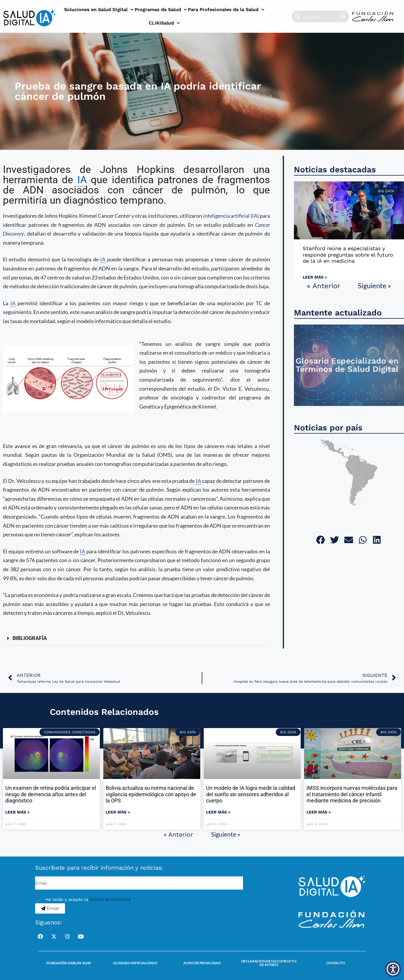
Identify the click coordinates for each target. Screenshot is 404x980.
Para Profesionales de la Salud (226, 10)
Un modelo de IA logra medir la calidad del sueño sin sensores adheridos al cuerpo (251, 794)
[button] (136, 638)
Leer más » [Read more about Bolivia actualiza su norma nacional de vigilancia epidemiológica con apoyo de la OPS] (118, 812)
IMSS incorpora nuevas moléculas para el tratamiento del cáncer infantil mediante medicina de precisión (352, 794)
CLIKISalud (164, 23)
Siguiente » (374, 285)
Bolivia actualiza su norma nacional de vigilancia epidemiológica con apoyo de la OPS (151, 794)
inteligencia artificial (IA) (231, 216)
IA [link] (82, 180)
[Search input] (322, 16)
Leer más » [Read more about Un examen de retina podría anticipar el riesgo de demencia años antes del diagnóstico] (17, 812)
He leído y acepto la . (89, 900)
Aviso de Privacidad (202, 963)
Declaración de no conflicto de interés (269, 963)
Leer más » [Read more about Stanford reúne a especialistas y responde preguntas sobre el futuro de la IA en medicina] (315, 277)
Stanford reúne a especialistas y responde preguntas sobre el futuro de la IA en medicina (348, 255)
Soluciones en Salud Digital (99, 10)
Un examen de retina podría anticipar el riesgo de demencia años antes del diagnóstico (51, 794)
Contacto (336, 963)
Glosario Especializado (135, 963)
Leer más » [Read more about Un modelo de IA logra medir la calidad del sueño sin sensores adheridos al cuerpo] (218, 812)
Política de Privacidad (110, 899)
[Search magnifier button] (297, 16)
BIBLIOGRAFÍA (30, 638)
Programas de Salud (161, 10)
